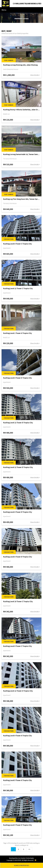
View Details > (35, 75)
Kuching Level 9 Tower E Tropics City (17, 825)
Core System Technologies (26, 858)
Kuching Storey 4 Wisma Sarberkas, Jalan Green (21, 110)
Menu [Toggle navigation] (4, 10)
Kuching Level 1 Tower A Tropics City (17, 333)
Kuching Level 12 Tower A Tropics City (18, 691)
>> (29, 849)
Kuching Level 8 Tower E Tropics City (17, 378)
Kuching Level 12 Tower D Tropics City (18, 423)
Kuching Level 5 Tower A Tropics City (17, 780)
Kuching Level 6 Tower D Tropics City (18, 557)
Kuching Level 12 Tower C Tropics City (18, 289)
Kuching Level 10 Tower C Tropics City (18, 602)
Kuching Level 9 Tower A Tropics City (17, 736)
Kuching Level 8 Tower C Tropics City (17, 244)
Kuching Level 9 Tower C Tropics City (17, 646)
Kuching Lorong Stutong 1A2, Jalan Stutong (20, 65)
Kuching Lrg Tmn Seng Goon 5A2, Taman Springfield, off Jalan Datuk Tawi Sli (21, 199)
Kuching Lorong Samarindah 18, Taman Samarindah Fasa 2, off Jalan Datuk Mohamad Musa (21, 154)
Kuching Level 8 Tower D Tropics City (18, 512)
